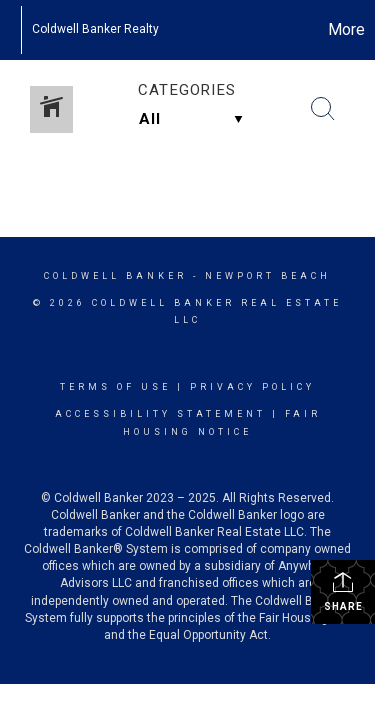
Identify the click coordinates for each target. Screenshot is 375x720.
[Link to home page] (10, 30)
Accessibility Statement (160, 414)
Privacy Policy (252, 387)
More (346, 29)
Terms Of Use (115, 387)
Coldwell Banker (115, 276)
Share (343, 591)
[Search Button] (323, 109)
